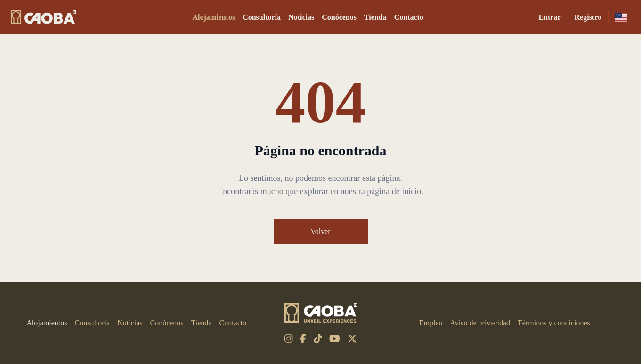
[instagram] (289, 339)
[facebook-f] (303, 339)
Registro (588, 17)
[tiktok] (318, 339)
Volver (320, 231)
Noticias (301, 17)
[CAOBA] (43, 17)
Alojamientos (214, 17)
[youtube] (335, 339)
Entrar (549, 17)
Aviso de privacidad (480, 323)
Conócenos (339, 17)
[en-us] (621, 17)
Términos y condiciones (554, 323)
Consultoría (262, 17)
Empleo (431, 323)
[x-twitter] (352, 339)
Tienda (375, 17)
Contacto (409, 17)
